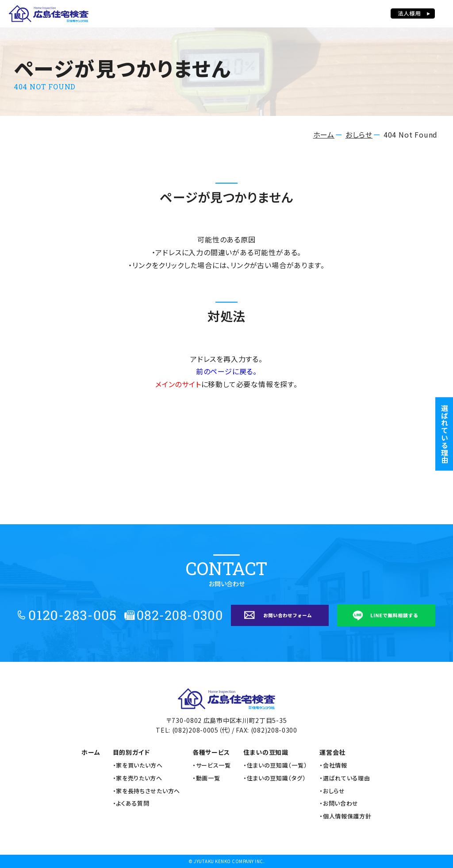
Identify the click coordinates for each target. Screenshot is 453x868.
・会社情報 (333, 765)
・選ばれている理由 (345, 778)
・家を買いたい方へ (138, 765)
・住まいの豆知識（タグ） (274, 778)
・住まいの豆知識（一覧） (275, 765)
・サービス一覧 (212, 765)
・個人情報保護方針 (345, 816)
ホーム (324, 134)
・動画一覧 (206, 778)
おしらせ (359, 134)
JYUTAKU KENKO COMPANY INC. (229, 861)
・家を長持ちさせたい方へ (146, 791)
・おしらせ (332, 791)
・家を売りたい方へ (138, 778)
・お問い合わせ (339, 803)
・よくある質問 (131, 803)
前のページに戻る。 (226, 371)
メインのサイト (178, 384)
